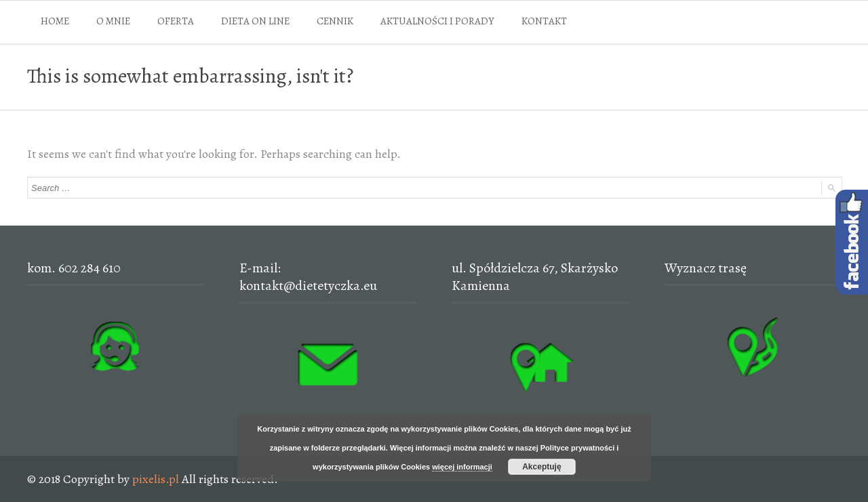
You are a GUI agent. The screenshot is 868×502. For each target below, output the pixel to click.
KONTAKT (544, 21)
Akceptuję (541, 467)
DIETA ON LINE (255, 21)
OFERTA (176, 21)
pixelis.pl (156, 479)
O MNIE (113, 21)
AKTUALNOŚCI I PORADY (437, 21)
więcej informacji (462, 467)
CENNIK (335, 21)
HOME (55, 21)
